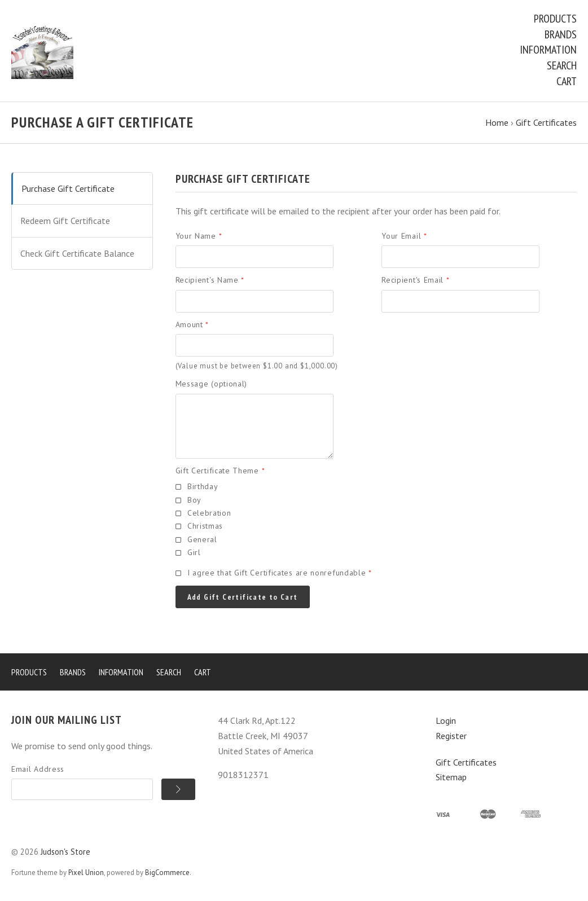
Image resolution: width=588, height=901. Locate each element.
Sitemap (451, 777)
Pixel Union (86, 873)
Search (562, 65)
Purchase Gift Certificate (68, 188)
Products (555, 19)
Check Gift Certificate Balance (77, 253)
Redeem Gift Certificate (65, 221)
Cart (567, 81)
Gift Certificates (466, 762)
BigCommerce (167, 873)
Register (451, 736)
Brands (561, 34)
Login (446, 720)
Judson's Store (65, 852)
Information (548, 50)
